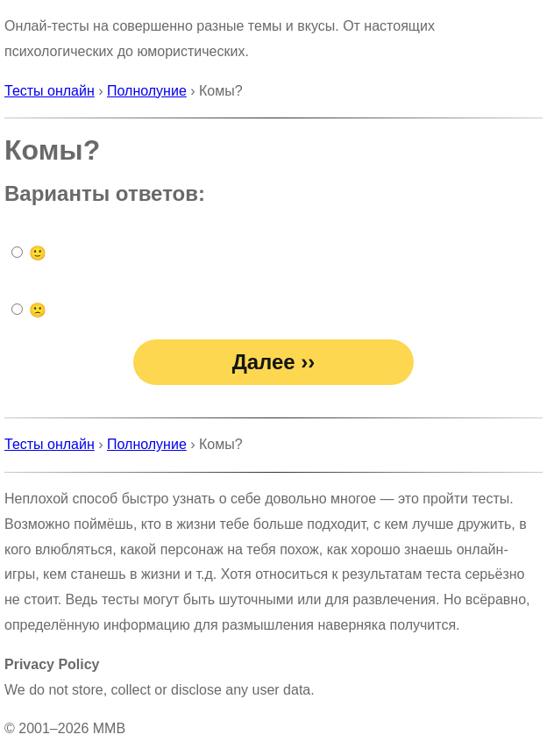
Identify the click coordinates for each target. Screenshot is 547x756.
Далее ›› (274, 362)
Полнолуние (147, 91)
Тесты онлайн (50, 91)
